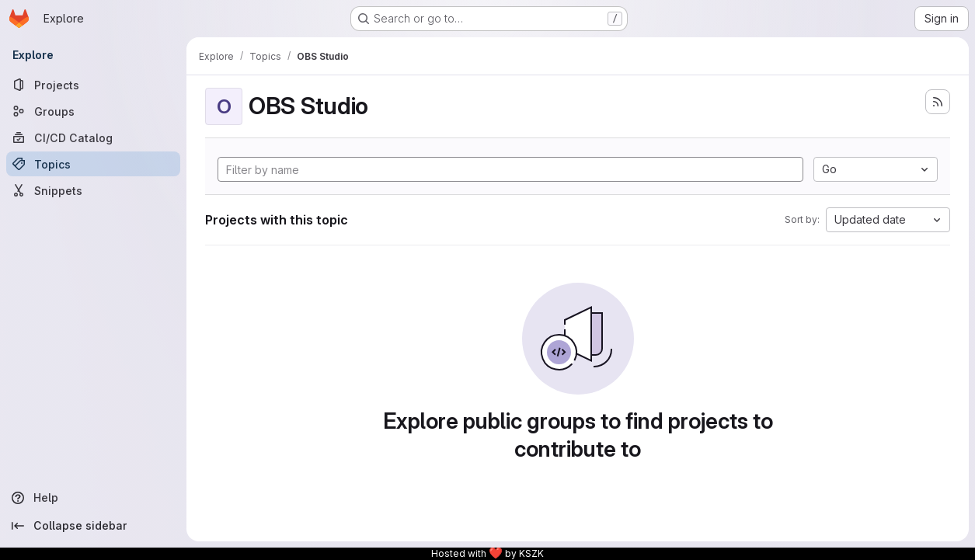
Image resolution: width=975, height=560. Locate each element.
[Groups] (93, 111)
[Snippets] (93, 190)
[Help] (93, 498)
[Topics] (93, 164)
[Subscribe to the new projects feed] (938, 102)
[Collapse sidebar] (93, 526)
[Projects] (93, 85)
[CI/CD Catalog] (93, 137)
